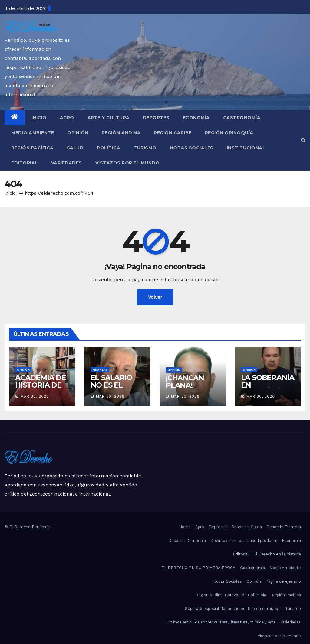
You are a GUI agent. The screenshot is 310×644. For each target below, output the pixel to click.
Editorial (25, 163)
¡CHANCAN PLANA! (185, 382)
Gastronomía (242, 118)
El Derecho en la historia (277, 554)
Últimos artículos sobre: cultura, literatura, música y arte (221, 622)
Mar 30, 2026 (35, 396)
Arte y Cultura (109, 118)
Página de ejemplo (283, 581)
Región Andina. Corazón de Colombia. (231, 595)
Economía (196, 118)
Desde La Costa (247, 527)
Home (185, 527)
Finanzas (100, 370)
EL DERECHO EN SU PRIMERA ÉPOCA (198, 568)
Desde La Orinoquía (187, 540)
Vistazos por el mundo (128, 163)
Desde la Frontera (284, 527)
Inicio (39, 118)
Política (109, 148)
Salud (75, 148)
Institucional (246, 148)
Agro (67, 118)
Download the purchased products (244, 540)
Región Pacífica (32, 148)
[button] (303, 140)
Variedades (67, 163)
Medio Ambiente (33, 133)
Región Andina (121, 133)
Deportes (156, 118)
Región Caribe (173, 133)
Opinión (78, 133)
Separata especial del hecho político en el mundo (233, 608)
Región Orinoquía (229, 133)
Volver (155, 297)
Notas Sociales (192, 148)
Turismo (145, 148)
